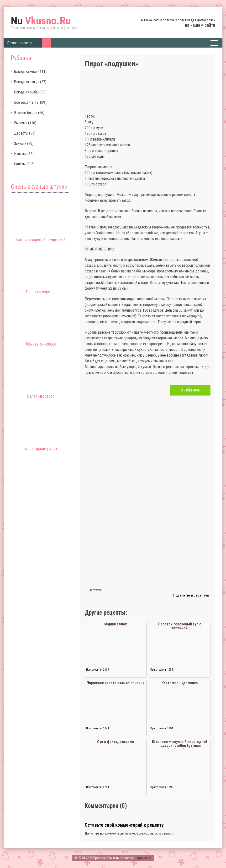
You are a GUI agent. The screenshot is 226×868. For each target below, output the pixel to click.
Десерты (21, 133)
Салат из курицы (41, 292)
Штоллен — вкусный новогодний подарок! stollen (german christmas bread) (180, 746)
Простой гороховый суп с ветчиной (180, 626)
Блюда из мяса (26, 72)
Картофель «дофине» (180, 683)
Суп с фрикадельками (116, 742)
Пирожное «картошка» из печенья (116, 683)
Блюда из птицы (27, 82)
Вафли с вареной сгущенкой (41, 240)
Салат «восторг (41, 396)
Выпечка (21, 123)
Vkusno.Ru (41, 21)
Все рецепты (24, 102)
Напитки (20, 154)
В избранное (190, 390)
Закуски (20, 144)
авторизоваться (162, 833)
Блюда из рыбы (26, 92)
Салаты (20, 164)
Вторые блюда (26, 113)
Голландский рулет (41, 448)
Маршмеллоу (116, 624)
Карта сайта (143, 858)
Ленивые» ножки (41, 344)
